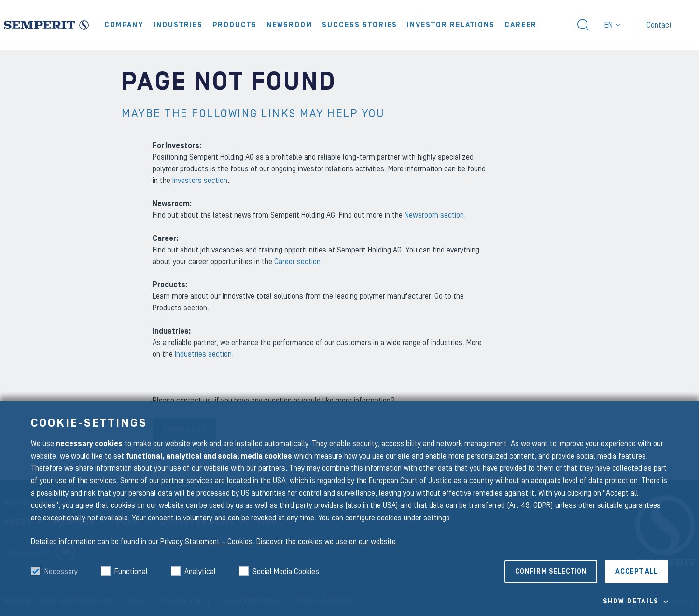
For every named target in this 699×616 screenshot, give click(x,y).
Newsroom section (434, 215)
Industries (178, 25)
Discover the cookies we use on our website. (327, 542)
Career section (297, 262)
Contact (659, 25)
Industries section (203, 354)
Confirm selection (551, 572)
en (612, 25)
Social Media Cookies (286, 572)
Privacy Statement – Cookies (206, 542)
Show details (631, 602)
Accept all (636, 572)
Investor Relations (451, 25)
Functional (131, 572)
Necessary (61, 572)
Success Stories (360, 25)
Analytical (200, 572)
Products (235, 25)
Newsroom (289, 25)
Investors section (200, 181)
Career (521, 25)
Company (124, 25)
